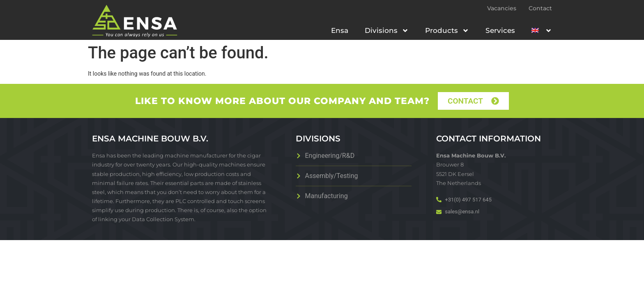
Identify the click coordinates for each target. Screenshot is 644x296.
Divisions (387, 31)
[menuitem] (542, 30)
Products (447, 31)
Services (500, 30)
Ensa (340, 30)
